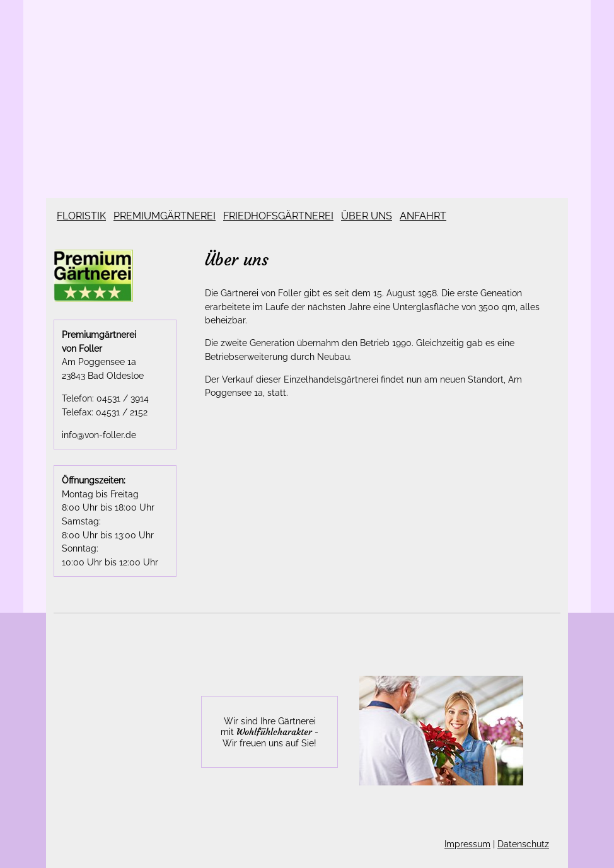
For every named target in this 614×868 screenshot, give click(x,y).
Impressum (467, 844)
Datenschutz (523, 844)
